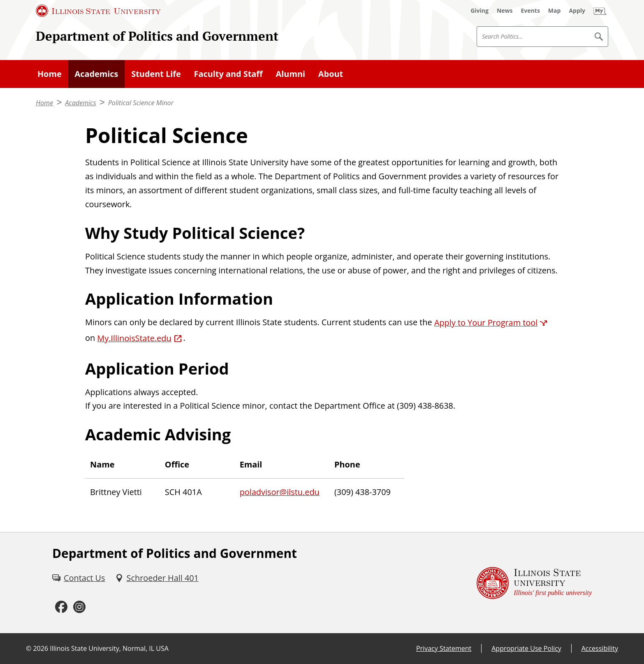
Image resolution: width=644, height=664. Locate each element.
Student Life (156, 74)
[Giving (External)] (480, 11)
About (331, 74)
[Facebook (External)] (61, 607)
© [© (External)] (29, 648)
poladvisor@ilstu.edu (280, 492)
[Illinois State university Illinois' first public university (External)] (534, 583)
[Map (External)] (555, 11)
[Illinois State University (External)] (98, 11)
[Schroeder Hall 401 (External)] (157, 578)
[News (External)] (505, 11)
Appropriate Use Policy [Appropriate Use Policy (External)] (526, 648)
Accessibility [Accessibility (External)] (600, 648)
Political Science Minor (141, 103)
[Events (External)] (530, 11)
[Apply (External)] (577, 11)
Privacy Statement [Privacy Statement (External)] (444, 648)
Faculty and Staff (228, 74)
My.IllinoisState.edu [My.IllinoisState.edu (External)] (134, 338)
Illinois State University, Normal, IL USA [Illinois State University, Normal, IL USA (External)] (109, 648)
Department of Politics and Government (157, 36)
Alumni (291, 74)
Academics (97, 74)
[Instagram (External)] (79, 607)
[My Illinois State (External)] (600, 11)
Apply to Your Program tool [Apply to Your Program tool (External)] (486, 323)
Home (50, 74)
